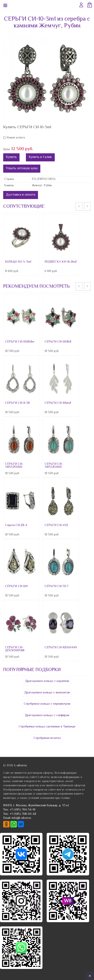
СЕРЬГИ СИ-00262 (58, 342)
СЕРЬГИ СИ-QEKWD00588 (15, 649)
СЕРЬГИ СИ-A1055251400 (14, 466)
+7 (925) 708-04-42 (23, 814)
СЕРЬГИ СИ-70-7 (56, 586)
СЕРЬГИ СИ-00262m (20, 342)
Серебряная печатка (47, 738)
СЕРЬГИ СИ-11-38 (17, 403)
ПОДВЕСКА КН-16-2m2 (61, 262)
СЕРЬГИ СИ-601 (16, 586)
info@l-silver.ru (21, 818)
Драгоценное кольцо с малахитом (47, 693)
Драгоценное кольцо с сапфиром (47, 715)
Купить (11, 157)
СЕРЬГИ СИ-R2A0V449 (61, 648)
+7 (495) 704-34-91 (22, 810)
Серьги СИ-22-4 (16, 525)
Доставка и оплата (21, 195)
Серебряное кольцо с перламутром (47, 704)
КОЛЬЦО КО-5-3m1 (18, 262)
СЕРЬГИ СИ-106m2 (58, 403)
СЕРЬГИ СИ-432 (56, 525)
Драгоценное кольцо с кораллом (47, 681)
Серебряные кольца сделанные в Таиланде (47, 727)
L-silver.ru (20, 766)
